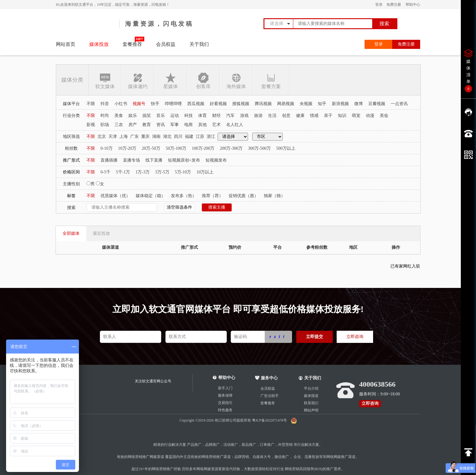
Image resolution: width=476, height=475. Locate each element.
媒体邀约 (138, 81)
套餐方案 (271, 81)
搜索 (384, 24)
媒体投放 (99, 44)
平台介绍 (311, 388)
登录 (379, 5)
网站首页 (66, 44)
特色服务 (225, 410)
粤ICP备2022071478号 (270, 420)
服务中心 (266, 378)
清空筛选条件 (179, 207)
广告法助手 (270, 396)
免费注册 (394, 5)
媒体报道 (311, 396)
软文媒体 (105, 81)
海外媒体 (236, 81)
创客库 (203, 81)
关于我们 (199, 44)
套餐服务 (268, 403)
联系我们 (311, 403)
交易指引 (225, 403)
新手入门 (225, 388)
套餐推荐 (132, 44)
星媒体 (171, 81)
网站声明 (311, 410)
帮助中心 (413, 5)
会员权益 (166, 44)
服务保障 (225, 395)
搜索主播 (217, 207)
